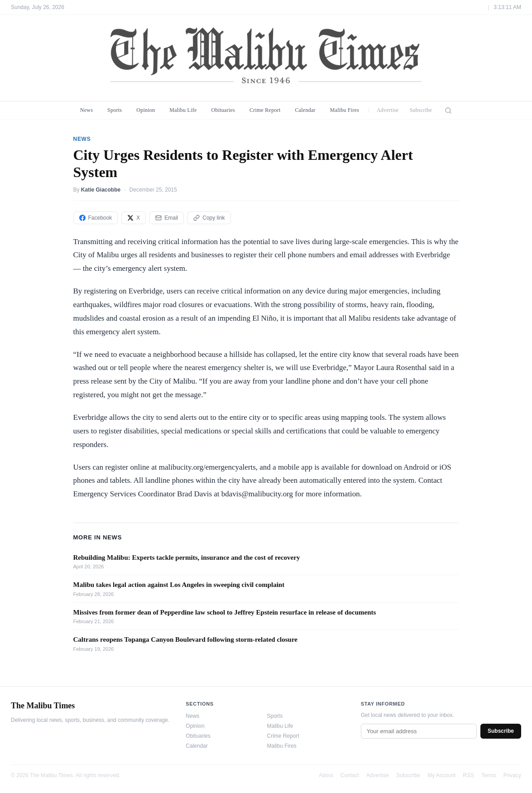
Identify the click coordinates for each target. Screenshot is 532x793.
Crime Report (265, 110)
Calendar (305, 110)
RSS (468, 775)
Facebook (96, 218)
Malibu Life (183, 110)
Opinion (146, 110)
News (86, 110)
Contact (350, 775)
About (326, 775)
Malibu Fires (345, 110)
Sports (115, 110)
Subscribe (421, 110)
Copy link (209, 218)
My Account (441, 775)
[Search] (448, 111)
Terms (489, 775)
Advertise (388, 110)
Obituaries (223, 110)
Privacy (512, 775)
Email (167, 218)
